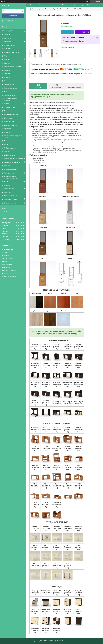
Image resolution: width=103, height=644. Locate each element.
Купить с (83, 32)
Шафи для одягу (10, 122)
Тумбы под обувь (10, 95)
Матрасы (7, 70)
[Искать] (22, 11)
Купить (68, 32)
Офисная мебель (10, 189)
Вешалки (7, 92)
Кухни (6, 144)
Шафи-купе (8, 118)
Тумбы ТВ (8, 49)
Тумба (68, 134)
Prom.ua (60, 640)
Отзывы (5, 212)
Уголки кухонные (10, 107)
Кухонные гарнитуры (11, 114)
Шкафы (7, 59)
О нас (4, 208)
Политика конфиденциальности (65, 642)
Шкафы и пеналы (10, 203)
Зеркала (7, 74)
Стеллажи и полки (10, 199)
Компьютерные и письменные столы (11, 177)
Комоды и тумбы (10, 173)
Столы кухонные (10, 111)
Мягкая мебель (9, 45)
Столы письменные (11, 88)
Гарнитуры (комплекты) (12, 162)
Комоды (7, 77)
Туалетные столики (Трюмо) (11, 99)
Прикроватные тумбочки (13, 67)
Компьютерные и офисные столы (13, 137)
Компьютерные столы (12, 52)
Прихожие (8, 42)
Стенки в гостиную (11, 125)
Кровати (7, 63)
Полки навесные (10, 81)
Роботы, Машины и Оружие (14, 159)
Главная (33, 5)
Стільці (7, 152)
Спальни (7, 35)
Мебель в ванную (10, 148)
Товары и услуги (8, 31)
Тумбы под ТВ (9, 84)
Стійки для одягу (10, 155)
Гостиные (7, 38)
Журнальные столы (11, 56)
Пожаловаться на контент (47, 642)
